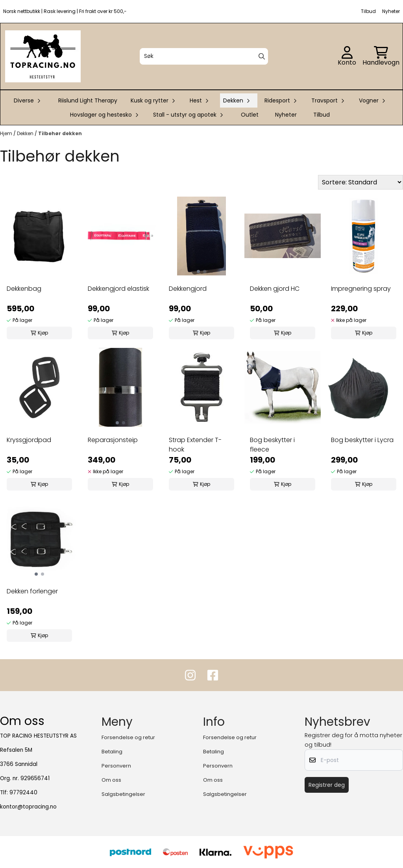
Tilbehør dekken (60, 133)
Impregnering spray (361, 289)
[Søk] (204, 56)
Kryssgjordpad (29, 440)
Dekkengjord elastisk (118, 289)
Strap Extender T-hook (195, 445)
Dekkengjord (188, 289)
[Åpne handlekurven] (381, 56)
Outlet (250, 115)
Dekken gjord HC (275, 289)
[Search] (262, 56)
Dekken (26, 133)
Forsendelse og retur (128, 737)
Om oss (111, 780)
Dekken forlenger (32, 591)
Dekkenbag (24, 289)
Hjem (7, 133)
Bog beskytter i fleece (272, 445)
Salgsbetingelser (123, 794)
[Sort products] (360, 182)
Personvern (116, 766)
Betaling (112, 752)
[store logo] (43, 56)
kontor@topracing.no (28, 807)
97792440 (23, 793)
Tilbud (322, 115)
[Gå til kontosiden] (347, 56)
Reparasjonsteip (113, 440)
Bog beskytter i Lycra (362, 440)
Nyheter (286, 115)
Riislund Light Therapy (88, 100)
